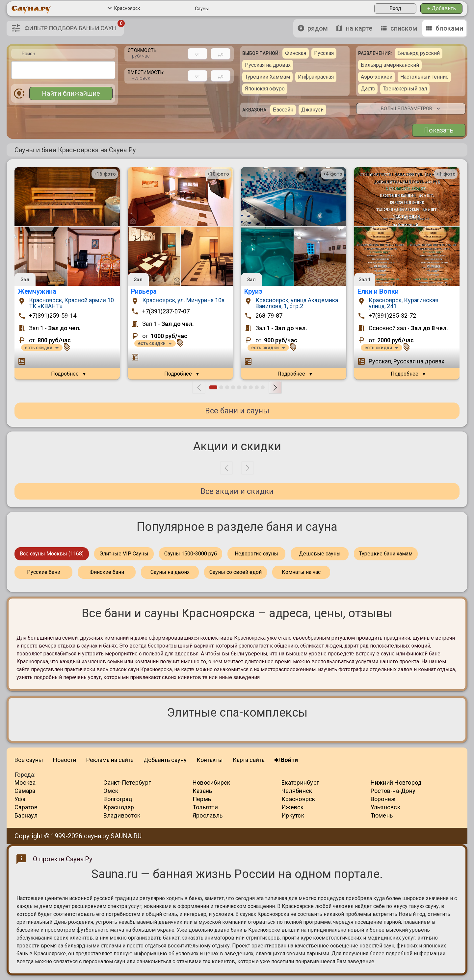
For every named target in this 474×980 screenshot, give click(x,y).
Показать (439, 130)
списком (399, 28)
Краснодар (119, 807)
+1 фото (446, 174)
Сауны (202, 9)
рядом (313, 28)
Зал (25, 280)
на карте (354, 28)
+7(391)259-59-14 (53, 316)
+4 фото (333, 174)
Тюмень (382, 815)
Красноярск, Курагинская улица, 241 (404, 303)
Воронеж (383, 799)
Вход (395, 8)
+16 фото (105, 174)
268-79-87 (269, 316)
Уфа (20, 799)
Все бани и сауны (237, 411)
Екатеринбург (300, 783)
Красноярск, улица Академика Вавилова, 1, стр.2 (297, 303)
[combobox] (63, 70)
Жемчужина (37, 291)
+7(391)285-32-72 (392, 316)
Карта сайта (249, 760)
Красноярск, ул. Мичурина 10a (183, 300)
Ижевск (293, 807)
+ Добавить (442, 8)
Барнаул (26, 815)
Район (28, 54)
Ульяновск (385, 807)
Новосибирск (211, 783)
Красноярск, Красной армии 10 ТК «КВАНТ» (71, 303)
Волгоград (118, 799)
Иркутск (293, 815)
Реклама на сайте (110, 760)
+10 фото (218, 174)
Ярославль (208, 815)
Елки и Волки (378, 291)
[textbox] (15, 70)
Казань (202, 791)
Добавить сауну (165, 760)
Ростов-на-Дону (393, 791)
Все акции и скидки (237, 491)
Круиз (253, 291)
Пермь (202, 799)
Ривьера (144, 291)
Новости (65, 760)
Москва (25, 783)
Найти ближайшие (71, 93)
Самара (25, 791)
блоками (444, 28)
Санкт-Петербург (127, 783)
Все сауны (29, 760)
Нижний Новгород (396, 783)
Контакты (210, 760)
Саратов (26, 807)
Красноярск (124, 8)
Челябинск (297, 791)
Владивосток (122, 815)
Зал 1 (365, 280)
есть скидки (39, 348)
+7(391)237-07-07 (166, 311)
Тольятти (205, 807)
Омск (111, 791)
